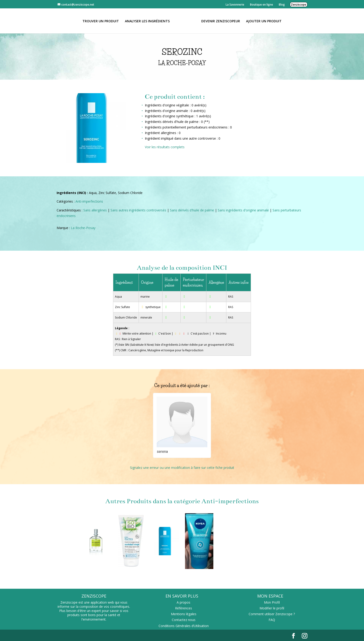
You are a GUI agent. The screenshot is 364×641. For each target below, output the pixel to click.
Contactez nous (184, 620)
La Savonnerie (235, 5)
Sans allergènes (95, 210)
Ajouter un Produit (262, 21)
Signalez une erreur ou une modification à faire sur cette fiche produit (182, 468)
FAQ (272, 620)
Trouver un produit (102, 21)
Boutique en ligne (262, 5)
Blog (282, 5)
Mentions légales (184, 614)
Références (184, 608)
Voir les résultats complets (165, 147)
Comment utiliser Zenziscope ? (272, 614)
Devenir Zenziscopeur (219, 21)
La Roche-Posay (83, 228)
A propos (184, 602)
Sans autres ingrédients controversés (138, 210)
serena (162, 452)
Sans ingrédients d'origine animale (243, 210)
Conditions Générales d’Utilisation (184, 626)
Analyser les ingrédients (149, 21)
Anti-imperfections (89, 201)
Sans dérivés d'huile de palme (192, 210)
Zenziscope (299, 5)
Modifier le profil (272, 608)
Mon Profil (272, 602)
